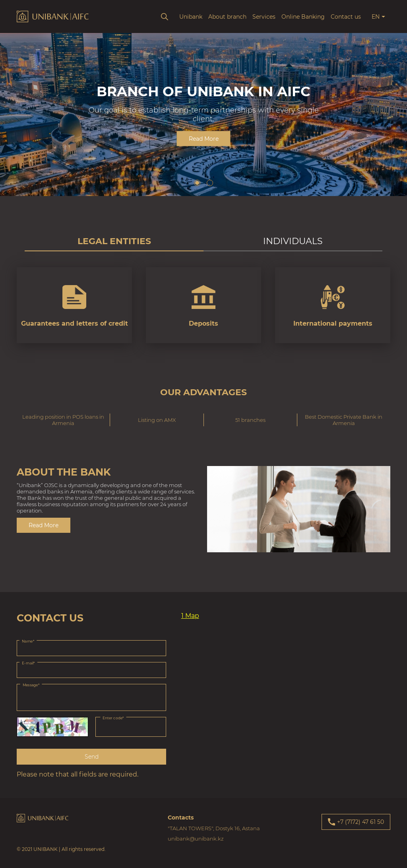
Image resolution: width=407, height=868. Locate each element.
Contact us (346, 17)
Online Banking (303, 17)
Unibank (191, 17)
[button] (197, 183)
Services (264, 17)
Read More (204, 139)
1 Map (190, 616)
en (376, 17)
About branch (227, 17)
